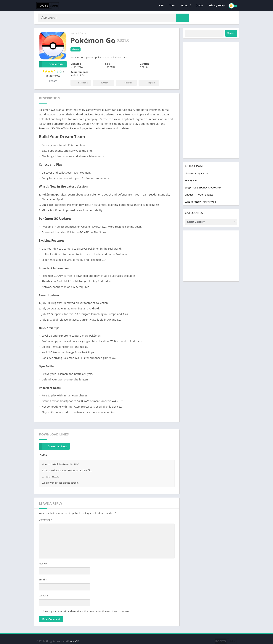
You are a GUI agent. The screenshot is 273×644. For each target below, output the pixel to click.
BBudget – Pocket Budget (199, 195)
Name (43, 564)
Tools (172, 6)
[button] (181, 18)
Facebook (80, 83)
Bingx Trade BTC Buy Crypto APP (203, 188)
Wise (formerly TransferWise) (201, 202)
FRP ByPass (191, 181)
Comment (45, 520)
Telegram (148, 83)
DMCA (199, 6)
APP (161, 6)
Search (231, 34)
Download (51, 65)
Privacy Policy (217, 6)
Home (74, 34)
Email (43, 580)
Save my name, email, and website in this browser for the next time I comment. (87, 612)
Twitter (102, 83)
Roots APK (73, 641)
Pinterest (125, 83)
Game (185, 6)
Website (43, 596)
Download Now (53, 447)
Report (53, 82)
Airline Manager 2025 (196, 174)
